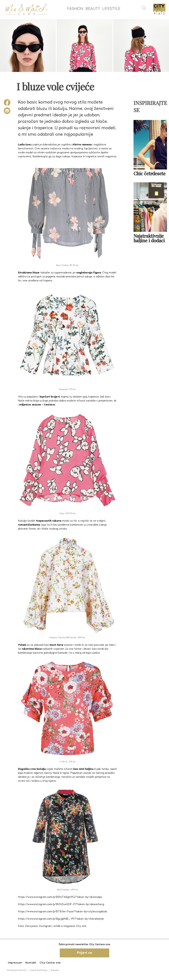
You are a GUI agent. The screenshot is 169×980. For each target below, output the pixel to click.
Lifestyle (111, 8)
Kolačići (55, 970)
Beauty (93, 8)
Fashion (75, 8)
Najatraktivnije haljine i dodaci (149, 238)
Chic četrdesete (150, 173)
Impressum (15, 963)
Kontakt (31, 963)
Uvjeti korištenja (39, 970)
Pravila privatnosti (17, 970)
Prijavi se (84, 953)
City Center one (50, 963)
